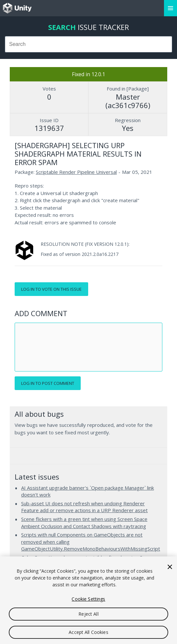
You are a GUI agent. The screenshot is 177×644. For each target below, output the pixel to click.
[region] (88, 600)
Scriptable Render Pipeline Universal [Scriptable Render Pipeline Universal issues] (76, 172)
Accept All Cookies (88, 632)
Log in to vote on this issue (51, 289)
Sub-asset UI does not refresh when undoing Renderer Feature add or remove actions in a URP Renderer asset (84, 507)
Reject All (88, 614)
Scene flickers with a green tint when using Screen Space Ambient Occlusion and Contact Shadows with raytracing (84, 523)
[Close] (170, 567)
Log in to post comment (48, 383)
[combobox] (88, 44)
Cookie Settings (88, 599)
